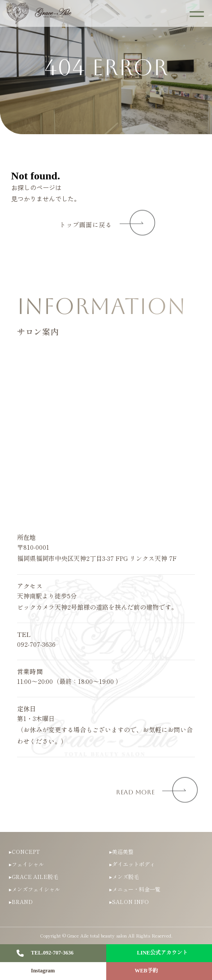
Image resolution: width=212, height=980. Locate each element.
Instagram (43, 971)
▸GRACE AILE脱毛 (34, 876)
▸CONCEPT (24, 851)
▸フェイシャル (26, 864)
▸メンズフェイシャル (35, 889)
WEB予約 (147, 971)
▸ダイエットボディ (132, 864)
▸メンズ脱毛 (124, 876)
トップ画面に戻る (86, 225)
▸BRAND (21, 902)
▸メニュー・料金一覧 (135, 889)
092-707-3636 (36, 644)
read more (135, 792)
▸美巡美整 (121, 851)
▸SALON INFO (129, 902)
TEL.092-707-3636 (52, 953)
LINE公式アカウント (162, 953)
